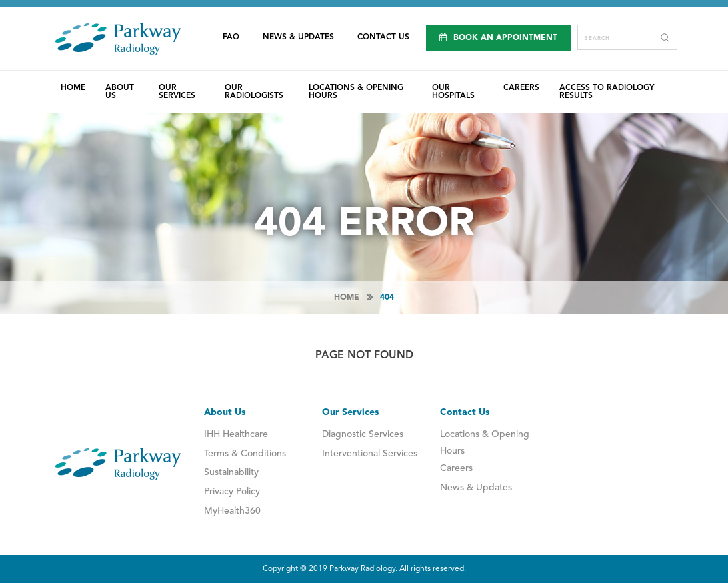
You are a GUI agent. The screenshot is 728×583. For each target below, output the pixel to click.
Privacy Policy (232, 492)
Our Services (177, 92)
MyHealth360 (232, 511)
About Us (120, 92)
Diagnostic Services (363, 434)
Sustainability (231, 472)
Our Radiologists (254, 92)
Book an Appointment (498, 38)
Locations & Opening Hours (356, 92)
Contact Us (383, 37)
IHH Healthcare (236, 434)
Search (665, 37)
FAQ (231, 37)
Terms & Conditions (245, 454)
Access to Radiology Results (607, 92)
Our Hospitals (453, 92)
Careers (521, 88)
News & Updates (298, 37)
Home (73, 88)
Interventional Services (370, 454)
